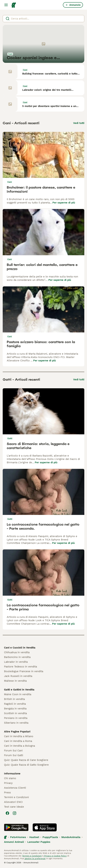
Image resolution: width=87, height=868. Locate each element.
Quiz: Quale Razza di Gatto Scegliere (26, 765)
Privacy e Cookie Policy (55, 856)
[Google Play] (16, 827)
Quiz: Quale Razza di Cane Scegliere (26, 760)
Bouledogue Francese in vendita (24, 671)
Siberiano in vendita (16, 723)
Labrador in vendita (16, 662)
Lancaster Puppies (39, 842)
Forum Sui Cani (13, 751)
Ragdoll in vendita (15, 704)
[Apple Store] (45, 827)
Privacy (8, 783)
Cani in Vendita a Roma (18, 741)
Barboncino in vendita (17, 657)
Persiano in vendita (16, 718)
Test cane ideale (14, 807)
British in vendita (14, 699)
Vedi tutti (79, 123)
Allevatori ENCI (13, 802)
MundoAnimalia (71, 837)
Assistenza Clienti (15, 788)
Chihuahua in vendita (17, 652)
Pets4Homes (18, 837)
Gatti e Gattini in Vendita (19, 690)
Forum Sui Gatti (14, 755)
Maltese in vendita (15, 681)
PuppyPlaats (50, 837)
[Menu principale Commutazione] (6, 5)
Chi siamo (10, 778)
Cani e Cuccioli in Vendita (20, 648)
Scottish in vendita (15, 713)
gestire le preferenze (35, 859)
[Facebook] (7, 813)
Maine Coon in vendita (18, 694)
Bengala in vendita (15, 709)
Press (7, 793)
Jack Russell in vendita (18, 676)
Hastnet (34, 837)
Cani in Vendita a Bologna (19, 746)
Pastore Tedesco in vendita (20, 667)
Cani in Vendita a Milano (19, 736)
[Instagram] (14, 813)
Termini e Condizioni (16, 797)
